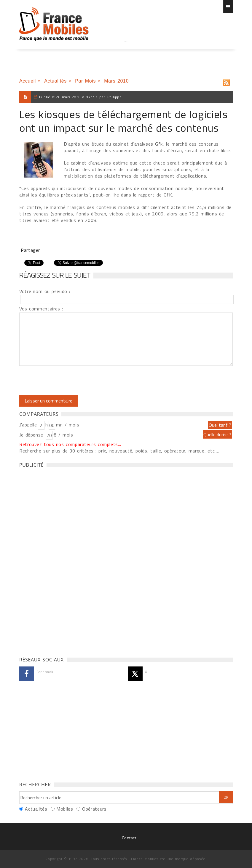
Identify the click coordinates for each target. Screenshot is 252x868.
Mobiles (65, 809)
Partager (30, 250)
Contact (129, 838)
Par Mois (85, 81)
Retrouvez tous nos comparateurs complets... (70, 444)
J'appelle (28, 425)
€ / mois (63, 435)
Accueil (28, 81)
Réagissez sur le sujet (55, 275)
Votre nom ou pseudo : (45, 291)
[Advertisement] (126, 53)
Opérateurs (94, 809)
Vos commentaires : (41, 309)
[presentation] (69, 380)
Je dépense (32, 435)
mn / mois (68, 425)
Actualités (55, 81)
